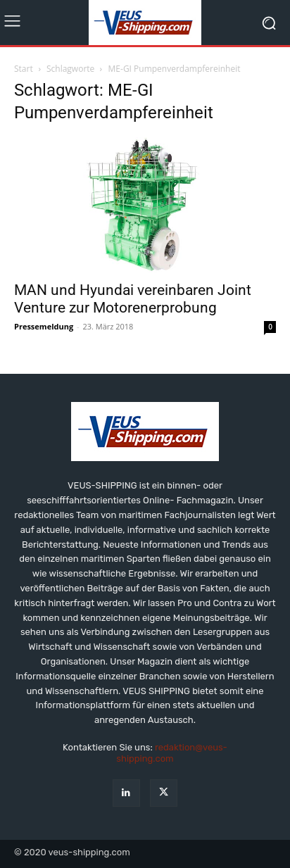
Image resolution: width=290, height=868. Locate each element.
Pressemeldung (44, 326)
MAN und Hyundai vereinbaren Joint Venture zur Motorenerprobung (133, 299)
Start (24, 69)
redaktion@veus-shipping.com (172, 753)
